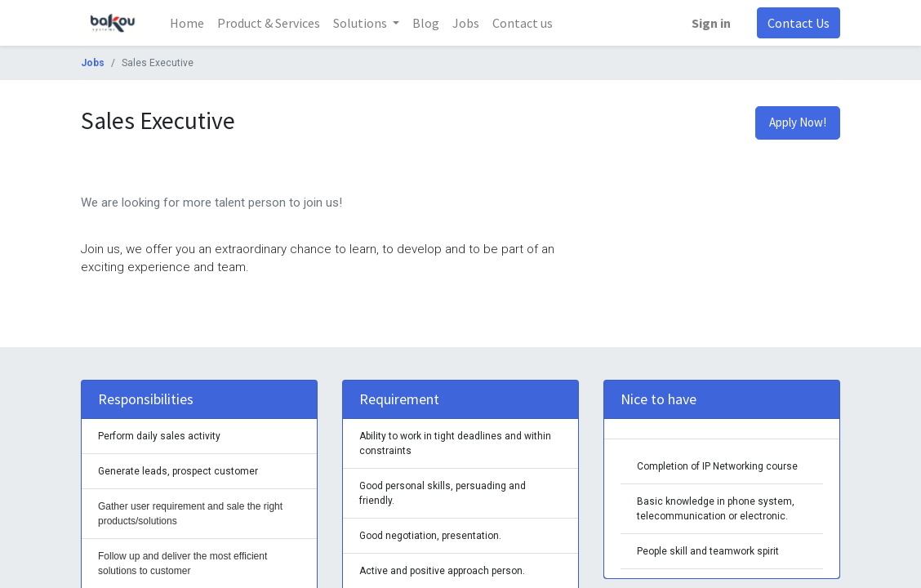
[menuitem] (187, 23)
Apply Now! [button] (798, 122)
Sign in (711, 23)
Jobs (93, 63)
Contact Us (799, 23)
